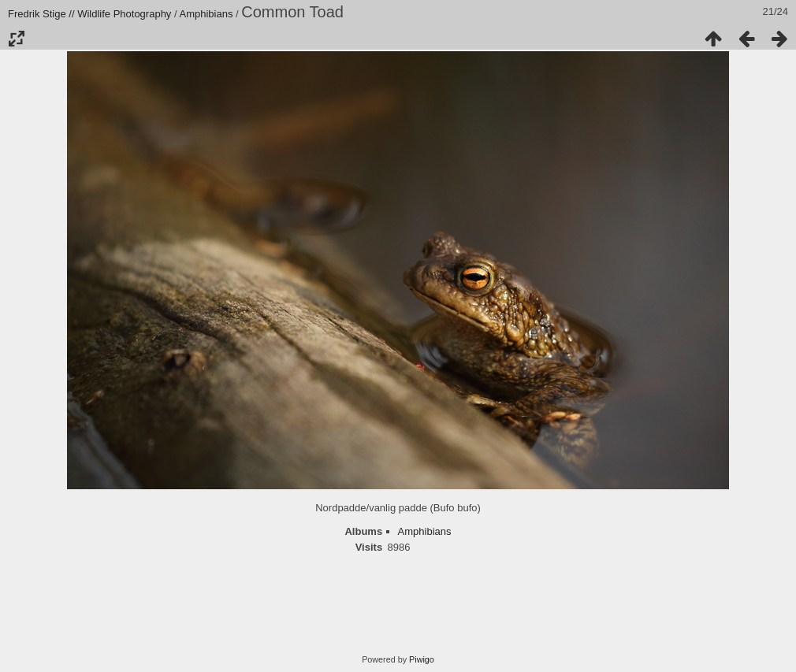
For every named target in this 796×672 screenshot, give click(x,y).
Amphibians (206, 14)
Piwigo (422, 659)
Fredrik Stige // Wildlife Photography (89, 14)
